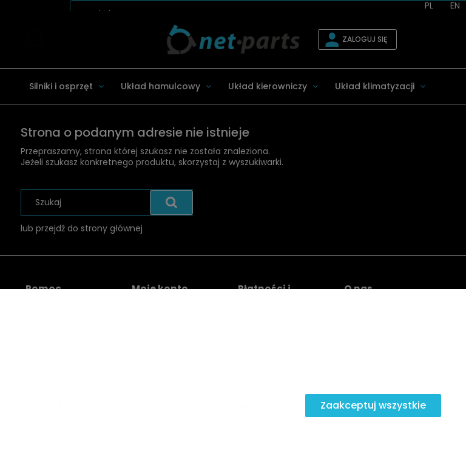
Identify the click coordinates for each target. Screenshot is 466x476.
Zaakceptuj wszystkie (373, 405)
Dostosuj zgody (248, 405)
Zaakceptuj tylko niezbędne (108, 405)
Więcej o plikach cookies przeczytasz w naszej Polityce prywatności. (162, 378)
